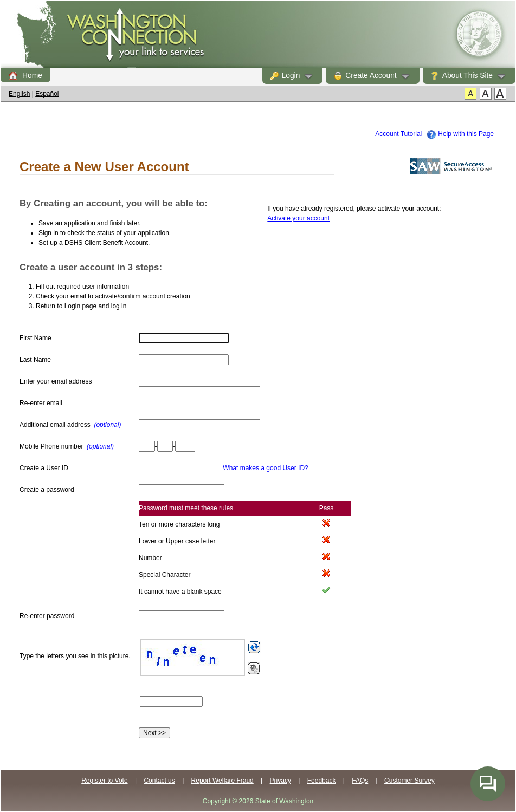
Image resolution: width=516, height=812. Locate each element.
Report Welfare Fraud (222, 781)
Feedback (322, 781)
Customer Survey (409, 781)
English (19, 94)
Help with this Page (466, 134)
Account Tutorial (398, 134)
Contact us (159, 781)
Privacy (280, 781)
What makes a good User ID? (265, 468)
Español (47, 94)
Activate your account (298, 218)
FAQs (360, 781)
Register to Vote (104, 781)
